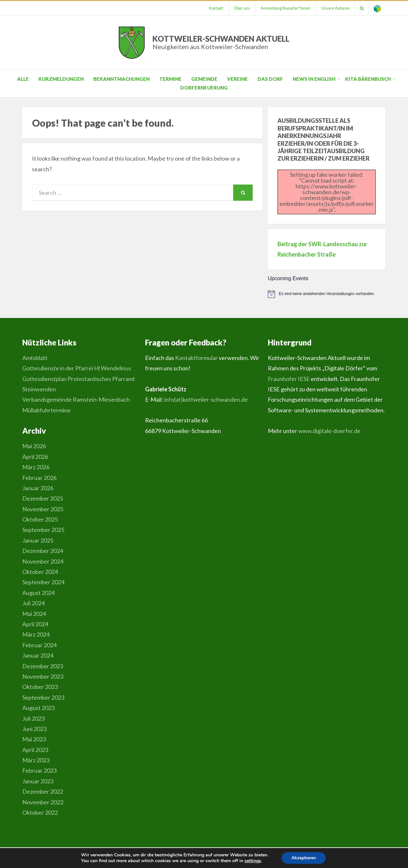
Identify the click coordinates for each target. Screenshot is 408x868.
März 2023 (36, 760)
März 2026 (36, 467)
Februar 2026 (39, 478)
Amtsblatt (35, 358)
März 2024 (36, 634)
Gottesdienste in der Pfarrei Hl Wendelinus (77, 368)
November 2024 (43, 561)
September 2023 (43, 697)
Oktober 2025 (40, 519)
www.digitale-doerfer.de (329, 431)
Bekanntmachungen (121, 79)
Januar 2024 (38, 655)
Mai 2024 (34, 614)
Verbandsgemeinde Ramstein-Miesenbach (76, 399)
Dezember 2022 (43, 791)
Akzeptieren (304, 858)
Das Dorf (270, 79)
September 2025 (43, 530)
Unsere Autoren (335, 8)
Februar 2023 (39, 770)
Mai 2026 (34, 446)
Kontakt (216, 8)
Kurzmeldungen (61, 79)
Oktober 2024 (40, 572)
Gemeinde (204, 79)
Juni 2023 (34, 729)
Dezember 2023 (43, 666)
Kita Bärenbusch (368, 79)
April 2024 (35, 624)
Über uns (242, 8)
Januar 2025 (38, 540)
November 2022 (43, 802)
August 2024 (38, 593)
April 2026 (35, 457)
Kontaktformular (196, 358)
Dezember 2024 (43, 551)
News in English (314, 79)
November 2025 (43, 509)
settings (253, 861)
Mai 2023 (34, 739)
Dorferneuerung (204, 88)
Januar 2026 (38, 488)
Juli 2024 (33, 603)
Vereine (237, 79)
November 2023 (43, 676)
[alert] (327, 294)
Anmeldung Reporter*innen (286, 8)
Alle (23, 79)
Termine (170, 79)
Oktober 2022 (40, 812)
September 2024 (43, 582)
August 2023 (38, 708)
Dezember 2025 (43, 498)
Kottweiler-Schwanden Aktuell (221, 42)
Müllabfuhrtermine (47, 410)
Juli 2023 (33, 718)
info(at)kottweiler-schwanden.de (206, 399)
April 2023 (35, 750)
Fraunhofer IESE (289, 379)
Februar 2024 (39, 645)
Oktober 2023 (40, 687)
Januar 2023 (38, 781)
